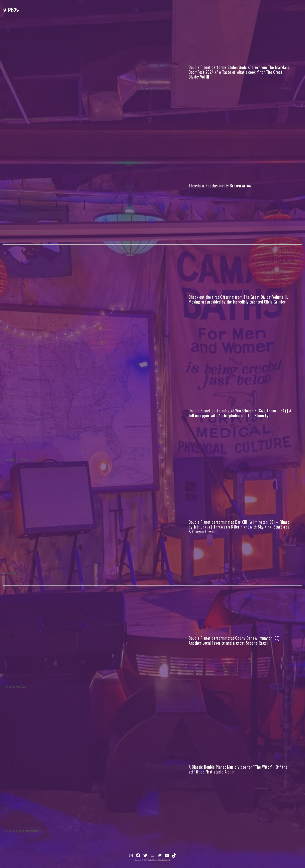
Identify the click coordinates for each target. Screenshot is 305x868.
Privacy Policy (153, 863)
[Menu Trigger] (292, 9)
